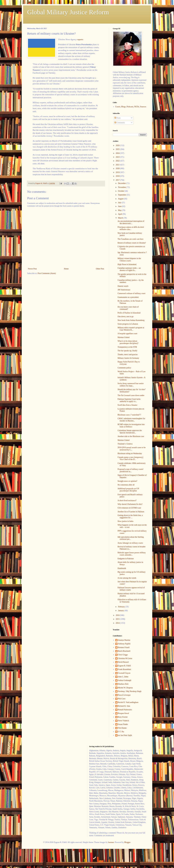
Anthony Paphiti (124, 644)
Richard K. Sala (124, 706)
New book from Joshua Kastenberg (131, 320)
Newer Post (32, 269)
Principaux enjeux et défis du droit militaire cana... (131, 228)
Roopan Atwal (123, 713)
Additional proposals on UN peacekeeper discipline (128, 490)
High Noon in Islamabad (127, 264)
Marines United (123, 337)
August (121, 199)
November (122, 187)
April (120, 214)
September (122, 195)
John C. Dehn (123, 677)
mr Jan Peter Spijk (125, 735)
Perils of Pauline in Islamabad (129, 313)
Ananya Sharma (124, 640)
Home (66, 269)
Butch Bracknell (124, 651)
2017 (118, 180)
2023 (118, 157)
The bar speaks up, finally (127, 351)
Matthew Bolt (123, 684)
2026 (118, 145)
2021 (118, 165)
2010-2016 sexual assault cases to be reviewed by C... (132, 449)
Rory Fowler (123, 717)
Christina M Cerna (125, 658)
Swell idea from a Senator (127, 405)
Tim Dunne (122, 728)
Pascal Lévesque (124, 695)
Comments (120, 123)
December (122, 183)
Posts (118, 118)
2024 (118, 153)
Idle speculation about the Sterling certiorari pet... (131, 538)
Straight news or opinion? (127, 481)
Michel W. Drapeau (125, 688)
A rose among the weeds (127, 578)
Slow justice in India (125, 521)
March (121, 218)
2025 (118, 149)
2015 (118, 619)
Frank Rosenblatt (125, 669)
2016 (118, 615)
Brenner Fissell (124, 647)
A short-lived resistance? (127, 501)
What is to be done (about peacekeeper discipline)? (128, 342)
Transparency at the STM (127, 347)
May (120, 210)
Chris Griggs (123, 655)
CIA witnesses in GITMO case (129, 508)
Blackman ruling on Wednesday (130, 453)
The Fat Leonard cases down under (131, 395)
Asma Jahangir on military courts (130, 543)
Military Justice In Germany (128, 358)
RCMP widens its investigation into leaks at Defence (131, 426)
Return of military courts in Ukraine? (132, 243)
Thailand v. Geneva (125, 444)
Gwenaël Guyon (124, 673)
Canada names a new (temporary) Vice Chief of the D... (130, 458)
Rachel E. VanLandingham (128, 702)
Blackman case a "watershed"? (129, 415)
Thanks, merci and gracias (128, 354)
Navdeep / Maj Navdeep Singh (130, 691)
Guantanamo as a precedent (128, 297)
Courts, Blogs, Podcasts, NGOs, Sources (131, 107)
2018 (118, 176)
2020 (118, 169)
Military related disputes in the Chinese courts (129, 260)
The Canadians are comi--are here (130, 239)
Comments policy (124, 368)
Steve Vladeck (123, 721)
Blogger (127, 842)
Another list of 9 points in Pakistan (131, 512)
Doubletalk (122, 568)
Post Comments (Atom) (47, 273)
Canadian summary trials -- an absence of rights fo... (129, 269)
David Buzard (123, 662)
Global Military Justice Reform (68, 12)
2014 (118, 623)
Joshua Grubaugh (125, 680)
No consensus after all (126, 485)
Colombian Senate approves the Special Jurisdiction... (130, 432)
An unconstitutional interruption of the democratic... (131, 222)
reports (80, 39)
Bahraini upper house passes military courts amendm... (132, 554)
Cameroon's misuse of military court (131, 293)
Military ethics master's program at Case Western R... (131, 329)
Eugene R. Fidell (124, 666)
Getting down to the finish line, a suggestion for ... (130, 516)
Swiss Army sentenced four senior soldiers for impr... (131, 385)
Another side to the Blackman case (131, 436)
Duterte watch (123, 286)
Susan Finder (123, 724)
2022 (118, 161)
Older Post (100, 269)
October (121, 191)
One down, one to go (126, 316)
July (120, 203)
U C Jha (121, 732)
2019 (118, 172)
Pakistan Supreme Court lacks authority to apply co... (129, 400)
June (120, 206)
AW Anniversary (124, 290)
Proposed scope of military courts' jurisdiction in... (131, 470)
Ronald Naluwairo (125, 710)
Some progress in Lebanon (128, 324)
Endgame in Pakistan (126, 559)
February (122, 607)
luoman (111, 842)
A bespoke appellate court (127, 334)
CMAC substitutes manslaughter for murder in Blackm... (131, 420)
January (121, 611)
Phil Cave (122, 699)
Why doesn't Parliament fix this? (130, 504)
